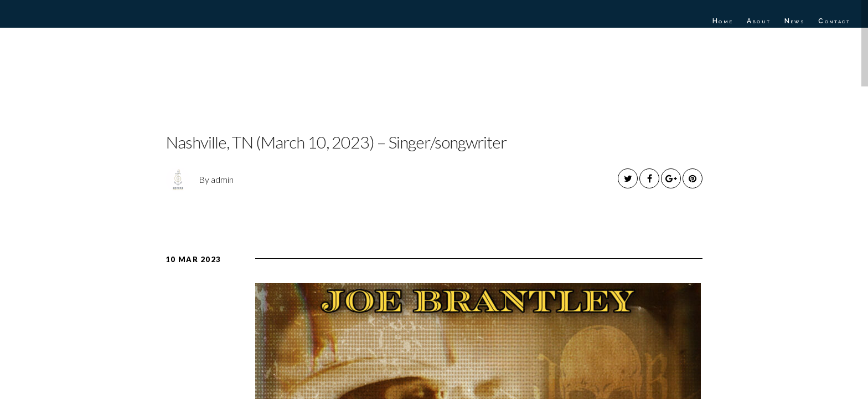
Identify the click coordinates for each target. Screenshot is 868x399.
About (759, 21)
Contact (834, 21)
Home (723, 21)
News (795, 21)
